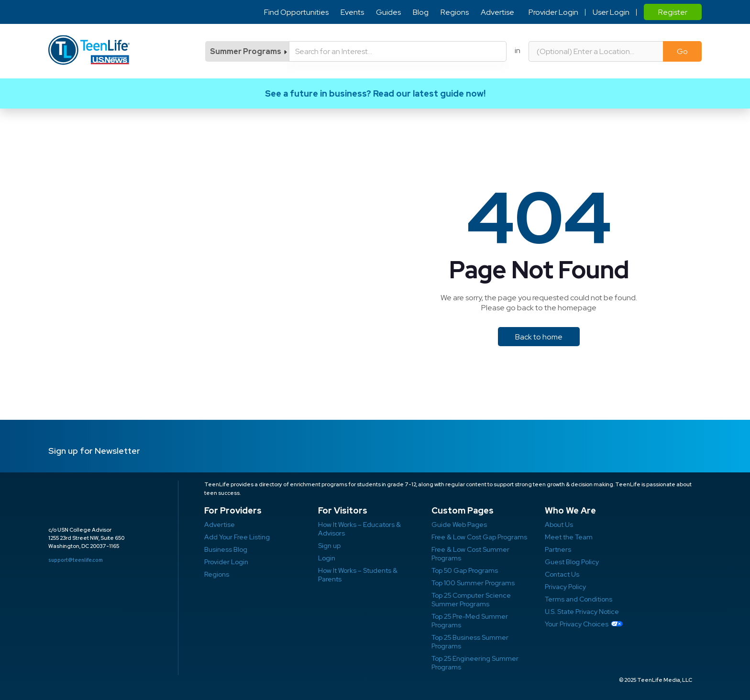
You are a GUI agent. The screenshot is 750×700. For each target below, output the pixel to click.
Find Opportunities (296, 12)
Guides (388, 12)
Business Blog (226, 549)
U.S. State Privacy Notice (582, 612)
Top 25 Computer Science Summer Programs (471, 600)
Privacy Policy (565, 587)
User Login (611, 12)
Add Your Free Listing (237, 537)
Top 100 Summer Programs (473, 583)
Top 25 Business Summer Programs (470, 642)
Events (352, 12)
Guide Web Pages (459, 525)
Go (682, 51)
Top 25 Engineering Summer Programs (475, 663)
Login (327, 558)
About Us (559, 525)
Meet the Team (569, 537)
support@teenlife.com (76, 560)
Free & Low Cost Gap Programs (479, 537)
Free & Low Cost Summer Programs (470, 554)
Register (673, 12)
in (518, 50)
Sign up (329, 546)
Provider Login (553, 12)
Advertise (497, 12)
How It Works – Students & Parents (358, 575)
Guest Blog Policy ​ (572, 562)
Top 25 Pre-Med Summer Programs (470, 621)
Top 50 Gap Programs (465, 570)
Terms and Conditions (579, 599)
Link (375, 93)
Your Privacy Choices (577, 624)
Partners (558, 549)
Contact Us (562, 574)
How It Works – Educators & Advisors (359, 529)
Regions (455, 12)
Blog (421, 12)
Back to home (539, 337)
